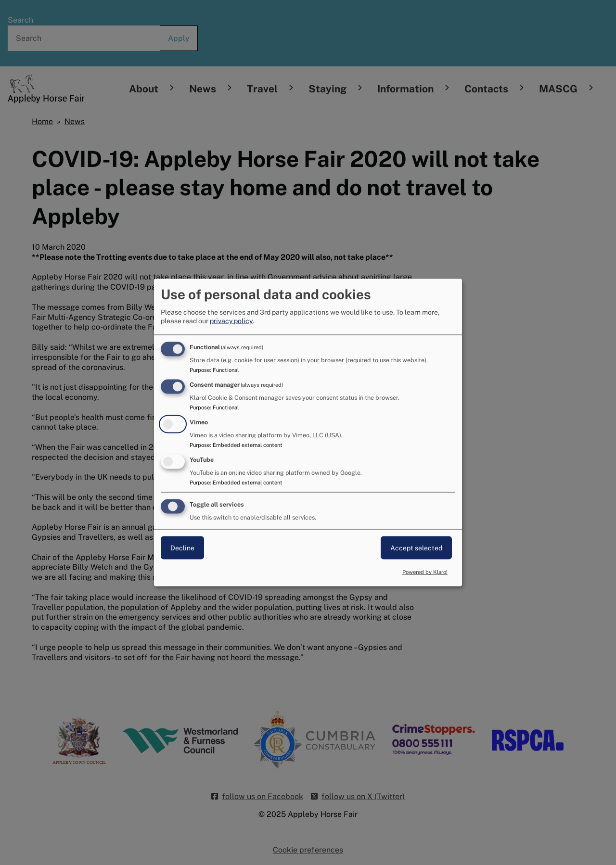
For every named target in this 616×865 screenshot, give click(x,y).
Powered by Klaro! (425, 572)
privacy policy (231, 321)
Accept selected (416, 547)
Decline (182, 547)
